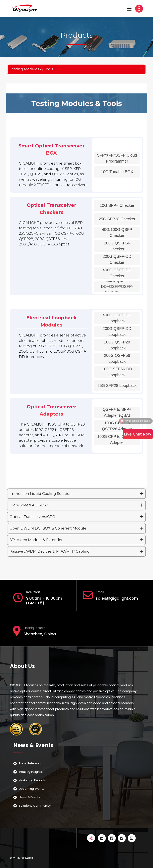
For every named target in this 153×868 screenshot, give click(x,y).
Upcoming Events (32, 789)
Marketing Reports (32, 780)
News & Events (29, 797)
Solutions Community (35, 806)
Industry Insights (31, 772)
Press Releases (30, 763)
